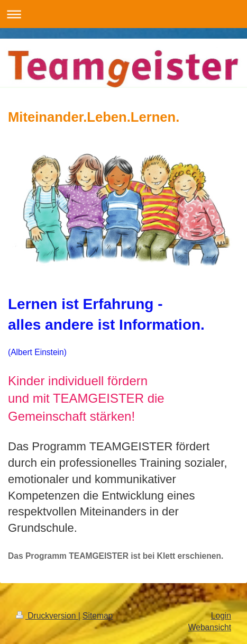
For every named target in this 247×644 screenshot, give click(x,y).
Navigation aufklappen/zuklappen (123, 14)
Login (221, 616)
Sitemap (98, 616)
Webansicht (210, 627)
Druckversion (47, 616)
